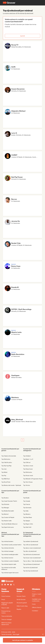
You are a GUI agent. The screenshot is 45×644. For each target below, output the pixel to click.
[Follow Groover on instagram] (2, 585)
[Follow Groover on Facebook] (5, 585)
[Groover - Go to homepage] (22, 581)
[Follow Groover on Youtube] (8, 585)
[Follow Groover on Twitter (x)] (14, 585)
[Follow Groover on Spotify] (11, 585)
